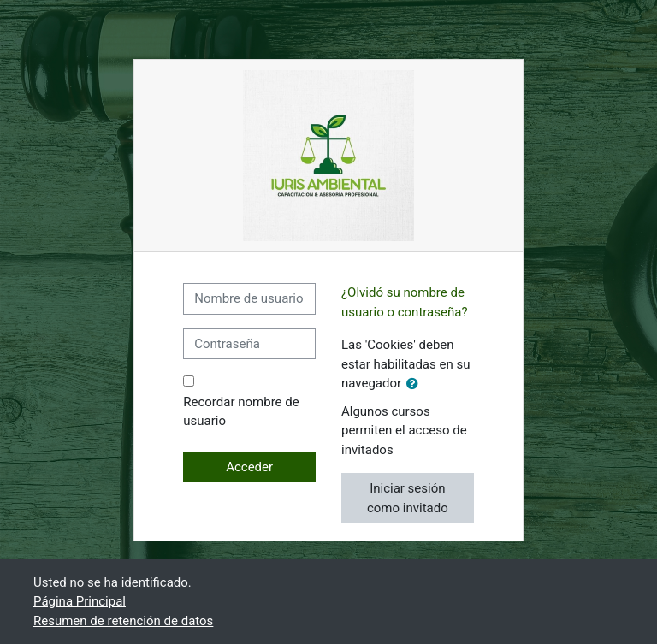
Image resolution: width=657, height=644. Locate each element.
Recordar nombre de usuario (241, 412)
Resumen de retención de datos (123, 621)
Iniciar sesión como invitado (408, 498)
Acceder (249, 467)
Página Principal (80, 601)
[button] (416, 384)
